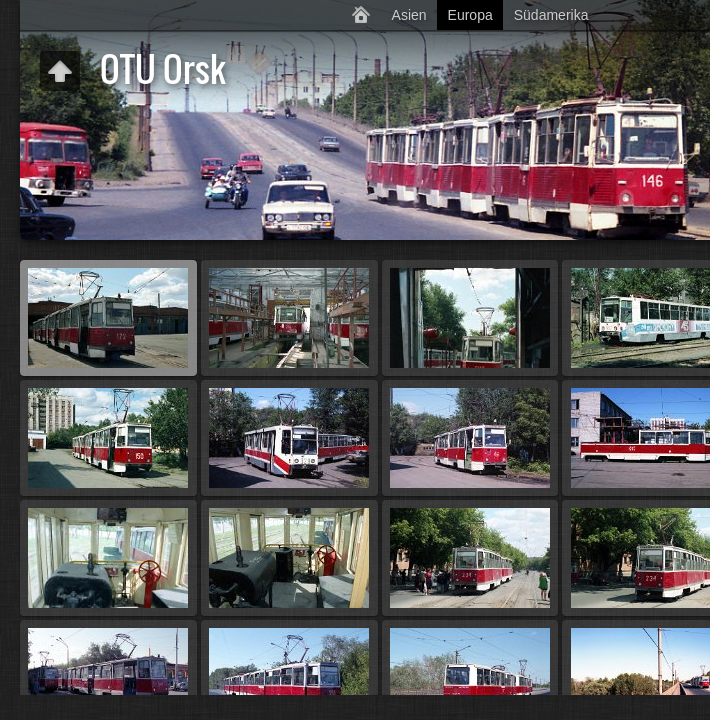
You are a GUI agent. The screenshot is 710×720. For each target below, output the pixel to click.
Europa (470, 15)
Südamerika (551, 15)
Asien (409, 15)
